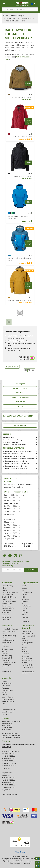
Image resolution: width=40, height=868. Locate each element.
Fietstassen (5, 647)
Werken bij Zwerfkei (8, 701)
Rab (23, 604)
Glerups (24, 588)
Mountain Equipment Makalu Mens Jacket (20, 259)
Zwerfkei (24, 608)
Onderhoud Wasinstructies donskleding (15, 461)
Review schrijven (20, 426)
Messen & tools (27, 658)
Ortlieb (24, 615)
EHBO (4, 645)
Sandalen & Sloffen (8, 608)
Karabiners (25, 654)
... (23, 16)
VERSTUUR (31, 570)
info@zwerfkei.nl (27, 544)
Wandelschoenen (7, 595)
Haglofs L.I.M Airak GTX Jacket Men (20, 300)
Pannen (24, 663)
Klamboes (5, 667)
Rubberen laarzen (27, 667)
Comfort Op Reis (7, 604)
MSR (23, 597)
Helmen (24, 652)
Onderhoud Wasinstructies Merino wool (15, 469)
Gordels (24, 647)
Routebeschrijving (8, 690)
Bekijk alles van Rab (12, 367)
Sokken (4, 588)
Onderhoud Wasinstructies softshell (14, 456)
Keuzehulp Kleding (9, 437)
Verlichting (5, 619)
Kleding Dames (7, 617)
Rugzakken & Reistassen (10, 593)
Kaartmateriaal (7, 658)
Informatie (7, 678)
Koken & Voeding (7, 586)
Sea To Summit (27, 606)
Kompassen (26, 656)
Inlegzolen (5, 654)
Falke (23, 610)
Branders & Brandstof (9, 640)
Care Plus (25, 613)
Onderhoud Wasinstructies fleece (13, 454)
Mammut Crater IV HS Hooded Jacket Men (18, 218)
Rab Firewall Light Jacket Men (22, 97)
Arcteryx (24, 595)
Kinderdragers (6, 665)
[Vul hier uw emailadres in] (13, 570)
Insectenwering (7, 656)
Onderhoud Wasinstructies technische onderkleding (19, 459)
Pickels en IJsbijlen (28, 665)
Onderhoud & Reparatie (28, 627)
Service (4, 693)
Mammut (25, 617)
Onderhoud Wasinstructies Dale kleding (15, 466)
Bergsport (5, 590)
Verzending (5, 688)
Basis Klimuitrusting (8, 631)
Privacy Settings (20, 852)
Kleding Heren (6, 606)
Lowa (24, 590)
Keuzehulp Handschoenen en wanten (14, 445)
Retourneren (6, 686)
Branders (25, 640)
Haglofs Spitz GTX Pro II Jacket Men (20, 176)
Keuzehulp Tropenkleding (11, 442)
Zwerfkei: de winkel (8, 699)
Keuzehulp (7, 626)
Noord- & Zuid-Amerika (9, 597)
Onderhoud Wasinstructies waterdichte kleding (17, 451)
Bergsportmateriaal (28, 636)
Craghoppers (26, 599)
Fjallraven (25, 601)
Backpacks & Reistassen (10, 629)
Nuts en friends (27, 661)
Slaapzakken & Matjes (9, 601)
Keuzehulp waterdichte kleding (12, 440)
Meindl (24, 586)
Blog (3, 704)
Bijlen (3, 638)
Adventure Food (27, 593)
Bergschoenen (6, 599)
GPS (23, 649)
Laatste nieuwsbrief (8, 710)
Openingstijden (7, 684)
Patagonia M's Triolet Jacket (23, 137)
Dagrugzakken (6, 642)
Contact (4, 681)
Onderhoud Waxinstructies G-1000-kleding (16, 464)
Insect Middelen (7, 610)
